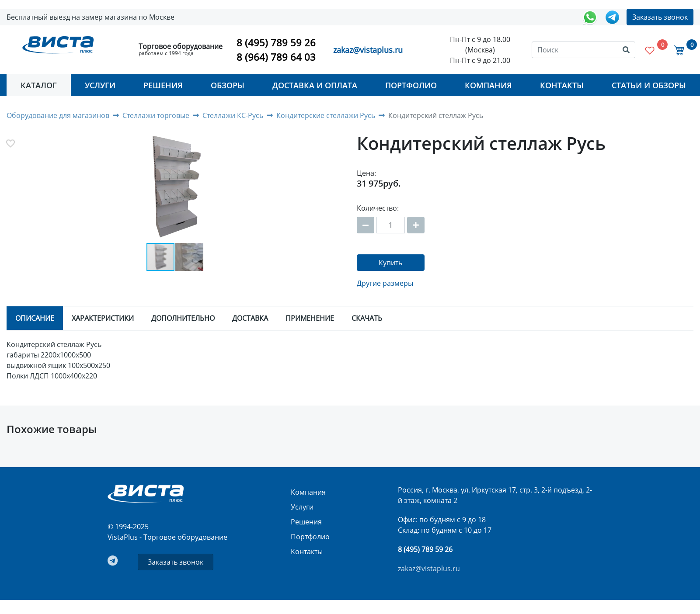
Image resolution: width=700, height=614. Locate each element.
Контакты (562, 85)
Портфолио (411, 85)
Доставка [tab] (250, 318)
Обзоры (228, 85)
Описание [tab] (35, 318)
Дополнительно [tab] (183, 318)
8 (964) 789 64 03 (276, 57)
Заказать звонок (660, 17)
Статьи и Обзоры (649, 85)
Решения (163, 85)
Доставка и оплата (315, 85)
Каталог (39, 85)
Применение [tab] (310, 318)
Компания (488, 85)
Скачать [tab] (367, 318)
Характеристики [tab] (103, 318)
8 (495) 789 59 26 (276, 42)
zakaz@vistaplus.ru (368, 50)
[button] (175, 188)
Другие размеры (385, 283)
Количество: (378, 208)
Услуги (100, 85)
